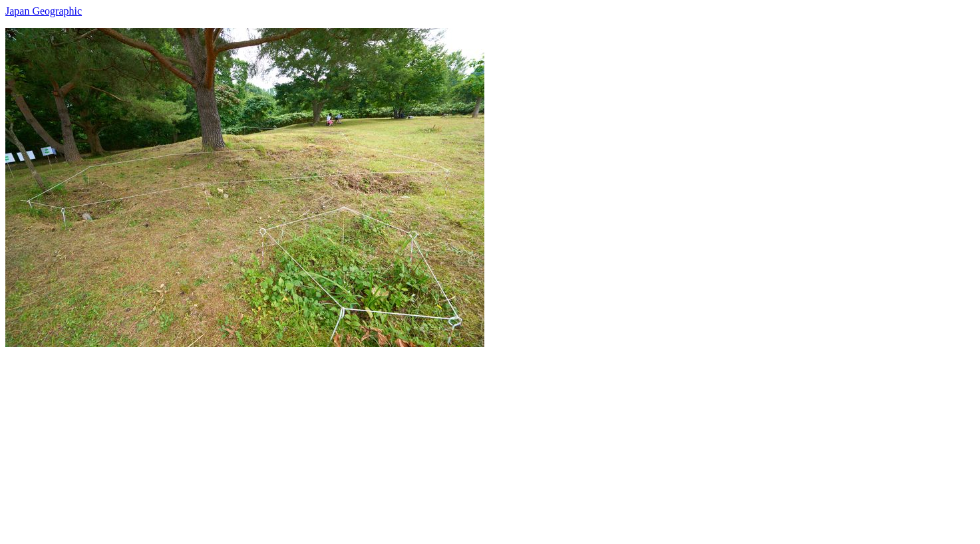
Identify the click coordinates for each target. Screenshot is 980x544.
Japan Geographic (44, 11)
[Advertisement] (405, 440)
